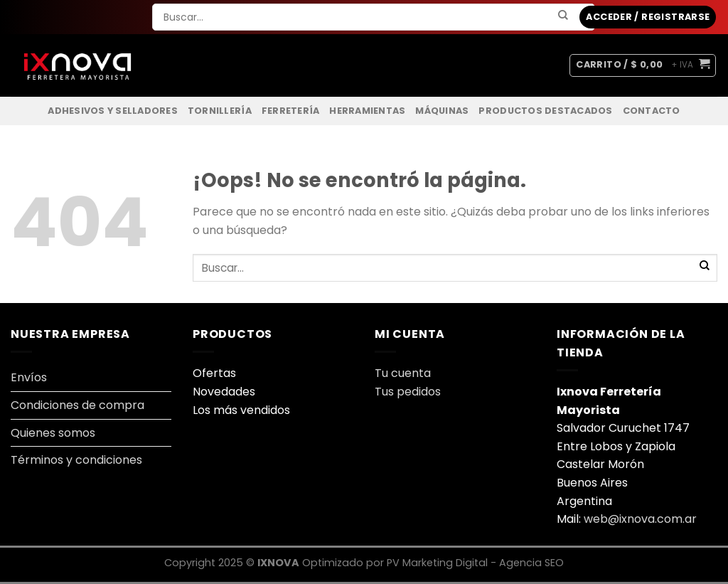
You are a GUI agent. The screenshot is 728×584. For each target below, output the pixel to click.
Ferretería (291, 111)
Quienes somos (53, 433)
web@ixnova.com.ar (640, 519)
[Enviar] (563, 16)
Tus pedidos (408, 392)
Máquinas (442, 111)
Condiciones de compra (77, 405)
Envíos (29, 377)
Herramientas (367, 111)
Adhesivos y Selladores (113, 111)
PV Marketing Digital (439, 563)
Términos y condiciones (76, 460)
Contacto (652, 111)
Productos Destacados (545, 111)
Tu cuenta (404, 373)
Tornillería (220, 111)
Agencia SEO (531, 563)
